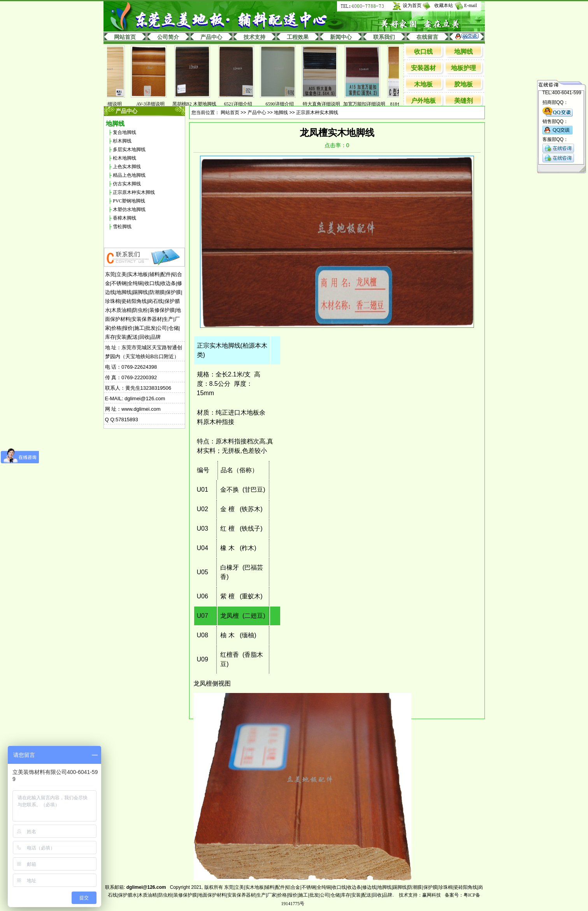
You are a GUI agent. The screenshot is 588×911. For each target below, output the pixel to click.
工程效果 (298, 37)
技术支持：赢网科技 (420, 895)
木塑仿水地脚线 (129, 209)
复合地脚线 (125, 132)
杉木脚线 (122, 141)
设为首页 (412, 5)
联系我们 (384, 37)
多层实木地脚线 (129, 149)
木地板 (423, 84)
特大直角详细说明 (327, 104)
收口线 (423, 52)
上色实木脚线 (127, 167)
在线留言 (427, 37)
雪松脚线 (122, 227)
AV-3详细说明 (156, 104)
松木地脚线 (125, 158)
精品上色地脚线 (129, 175)
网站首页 (125, 37)
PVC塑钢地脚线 (129, 201)
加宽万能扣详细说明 (370, 104)
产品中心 (211, 37)
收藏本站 (444, 5)
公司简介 (168, 37)
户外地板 (423, 101)
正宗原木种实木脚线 (134, 192)
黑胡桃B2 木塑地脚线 (200, 104)
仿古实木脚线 (127, 184)
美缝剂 (463, 101)
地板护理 (463, 68)
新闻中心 (341, 37)
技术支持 (255, 37)
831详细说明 (115, 104)
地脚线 (463, 52)
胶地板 (463, 84)
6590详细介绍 (286, 104)
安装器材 (423, 68)
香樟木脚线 (125, 218)
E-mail (471, 5)
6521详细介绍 (244, 104)
